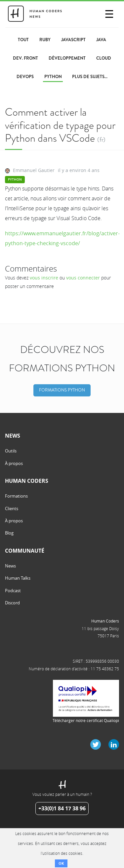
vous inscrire (44, 278)
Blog (9, 533)
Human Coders (105, 621)
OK (61, 863)
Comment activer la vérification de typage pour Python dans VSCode (60, 125)
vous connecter (83, 278)
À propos (14, 463)
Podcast (13, 591)
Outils (11, 451)
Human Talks (18, 578)
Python (15, 179)
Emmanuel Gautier (34, 170)
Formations (16, 496)
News (10, 566)
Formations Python (62, 390)
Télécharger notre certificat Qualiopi (86, 720)
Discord (12, 603)
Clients (12, 508)
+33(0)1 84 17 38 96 (62, 808)
